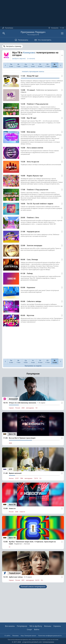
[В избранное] (62, 76)
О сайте (7, 636)
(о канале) (31, 58)
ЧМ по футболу (36, 626)
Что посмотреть (43, 40)
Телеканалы (22, 40)
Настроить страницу (14, 46)
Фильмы (48, 626)
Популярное (22, 626)
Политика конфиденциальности (50, 636)
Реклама (15, 636)
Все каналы (10, 626)
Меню (62, 55)
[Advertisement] (33, 343)
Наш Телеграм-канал (28, 636)
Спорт (29, 629)
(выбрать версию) (19, 58)
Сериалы (57, 626)
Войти (37, 629)
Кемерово (29, 52)
